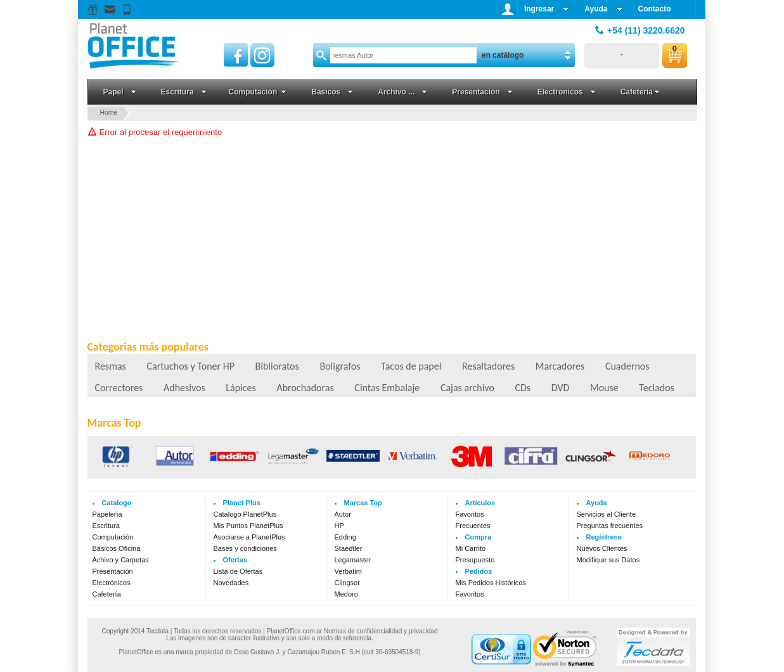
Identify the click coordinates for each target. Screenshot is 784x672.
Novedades (231, 583)
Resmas (111, 366)
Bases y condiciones (245, 548)
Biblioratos (277, 366)
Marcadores (560, 366)
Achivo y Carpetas (121, 560)
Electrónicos (112, 583)
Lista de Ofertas (238, 571)
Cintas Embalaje (387, 388)
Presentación (113, 571)
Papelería (107, 514)
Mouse (604, 388)
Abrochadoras (305, 388)
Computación (113, 537)
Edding (345, 537)
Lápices (241, 388)
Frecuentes (473, 526)
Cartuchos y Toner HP (190, 366)
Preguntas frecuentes (610, 526)
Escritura (106, 526)
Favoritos (470, 514)
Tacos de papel (411, 366)
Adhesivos (184, 388)
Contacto (655, 9)
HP (339, 526)
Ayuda (603, 9)
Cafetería (107, 594)
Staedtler (349, 548)
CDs (523, 388)
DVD (561, 388)
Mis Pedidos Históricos (491, 583)
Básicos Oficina (117, 548)
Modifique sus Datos (608, 560)
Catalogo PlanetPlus (245, 514)
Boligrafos (340, 366)
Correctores (119, 388)
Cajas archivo (467, 388)
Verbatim (348, 571)
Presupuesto (475, 560)
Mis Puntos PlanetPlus (248, 526)
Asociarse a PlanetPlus (249, 537)
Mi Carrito (471, 548)
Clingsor (347, 583)
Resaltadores (488, 366)
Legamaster (353, 560)
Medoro (346, 594)
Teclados (657, 388)
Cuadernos (627, 366)
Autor (343, 514)
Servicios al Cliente (607, 514)
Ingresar (546, 9)
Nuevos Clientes (602, 548)
